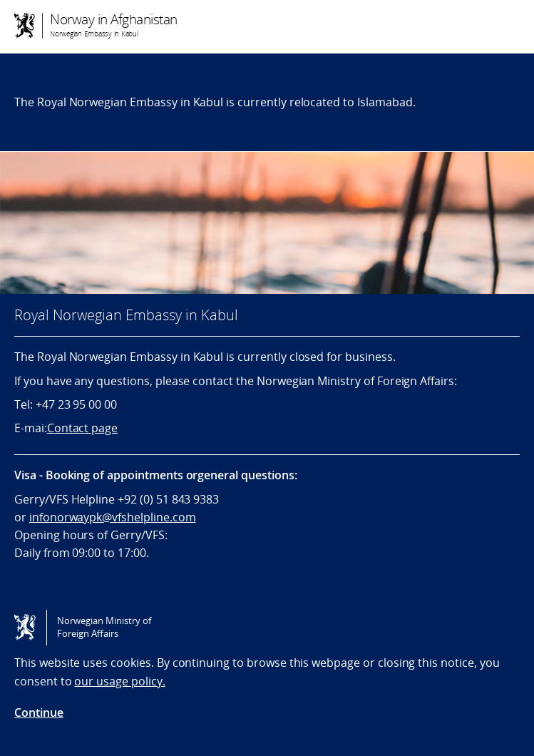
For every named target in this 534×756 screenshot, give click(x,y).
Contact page (82, 428)
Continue (39, 712)
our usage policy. (119, 681)
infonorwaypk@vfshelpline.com (113, 517)
